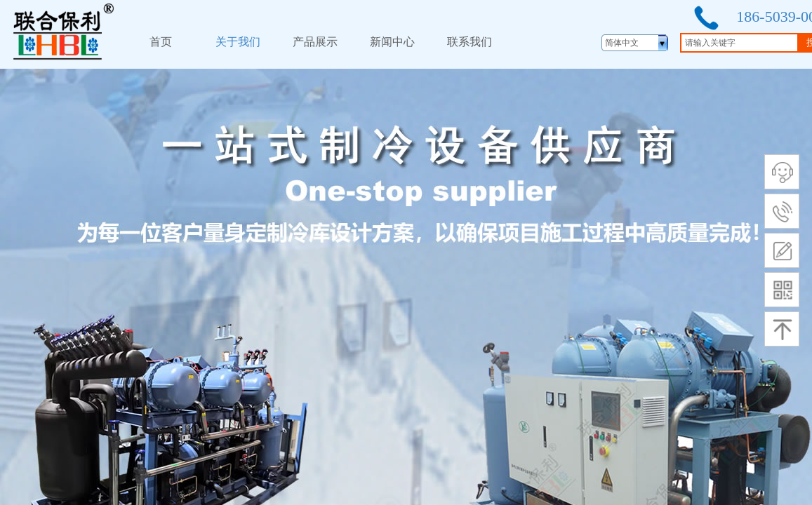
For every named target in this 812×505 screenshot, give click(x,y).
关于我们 (238, 42)
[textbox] (739, 43)
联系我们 (470, 42)
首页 (161, 42)
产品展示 (315, 42)
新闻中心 (392, 42)
